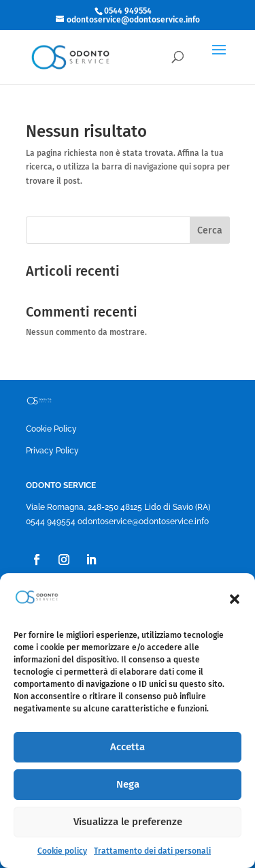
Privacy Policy (52, 451)
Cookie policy (62, 851)
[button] (235, 599)
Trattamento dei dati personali (152, 851)
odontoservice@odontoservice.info (143, 521)
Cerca (210, 230)
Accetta (128, 747)
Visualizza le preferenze (128, 822)
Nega (128, 784)
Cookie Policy (51, 429)
